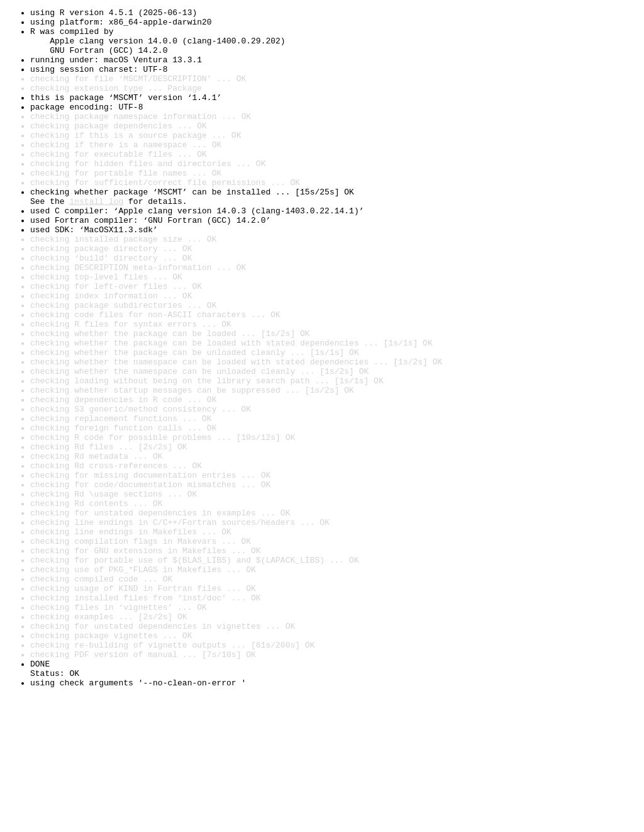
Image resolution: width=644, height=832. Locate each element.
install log (96, 240)
